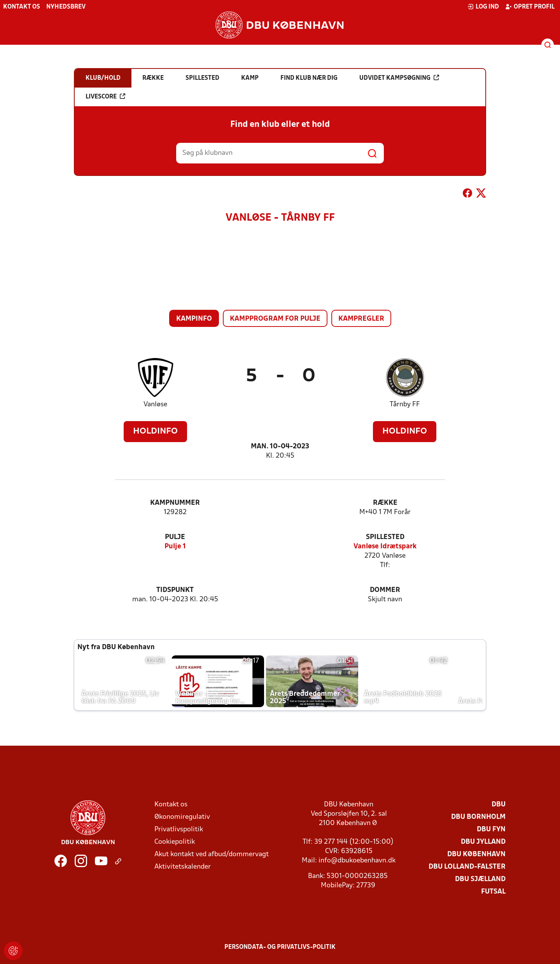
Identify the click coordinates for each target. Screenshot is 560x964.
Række (385, 503)
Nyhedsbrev (66, 7)
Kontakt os (22, 7)
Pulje (175, 537)
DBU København (476, 854)
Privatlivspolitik (179, 830)
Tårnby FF (405, 405)
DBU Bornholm (478, 817)
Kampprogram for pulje (275, 319)
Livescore (105, 97)
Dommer (385, 590)
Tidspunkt (175, 590)
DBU (499, 805)
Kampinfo (194, 319)
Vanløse (155, 405)
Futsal (493, 892)
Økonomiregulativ (182, 817)
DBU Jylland (483, 842)
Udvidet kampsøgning (399, 78)
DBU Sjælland (480, 879)
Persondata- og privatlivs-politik (280, 947)
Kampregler (361, 319)
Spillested (385, 537)
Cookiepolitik (175, 842)
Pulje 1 (175, 547)
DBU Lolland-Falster (467, 867)
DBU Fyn (491, 830)
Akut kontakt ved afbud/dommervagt (212, 854)
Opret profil (530, 7)
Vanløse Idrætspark (385, 547)
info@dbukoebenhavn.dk (357, 861)
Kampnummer (175, 503)
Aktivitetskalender (183, 867)
